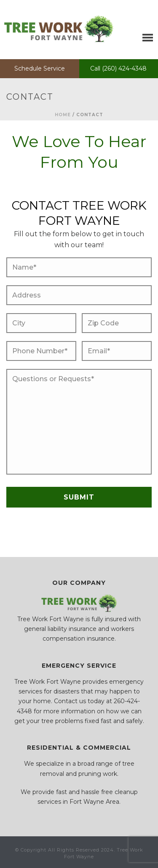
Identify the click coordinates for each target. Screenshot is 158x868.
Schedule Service (40, 68)
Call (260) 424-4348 (118, 68)
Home (63, 115)
